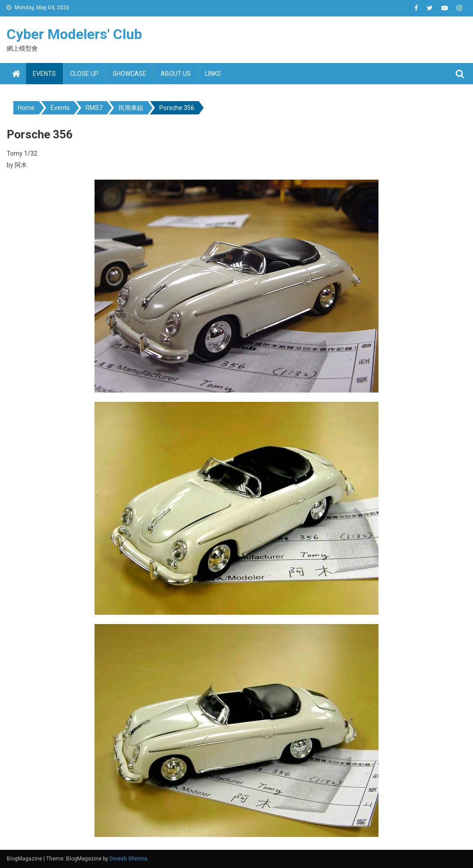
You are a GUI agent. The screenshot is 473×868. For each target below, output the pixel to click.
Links (213, 74)
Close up (84, 74)
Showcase (130, 74)
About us (176, 74)
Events (44, 74)
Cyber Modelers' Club (74, 34)
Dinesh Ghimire (128, 859)
